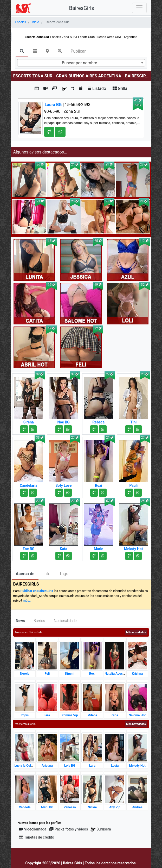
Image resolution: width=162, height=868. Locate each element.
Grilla (120, 88)
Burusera (101, 829)
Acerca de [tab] (25, 574)
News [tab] (20, 621)
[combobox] (81, 63)
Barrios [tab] (39, 621)
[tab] (22, 52)
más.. (27, 601)
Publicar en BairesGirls (37, 591)
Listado (97, 88)
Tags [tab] (64, 574)
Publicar (78, 51)
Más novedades (136, 632)
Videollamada (33, 829)
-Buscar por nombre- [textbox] (79, 63)
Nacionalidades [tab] (66, 621)
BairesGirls (82, 8)
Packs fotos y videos (68, 829)
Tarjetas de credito (37, 837)
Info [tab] (47, 574)
